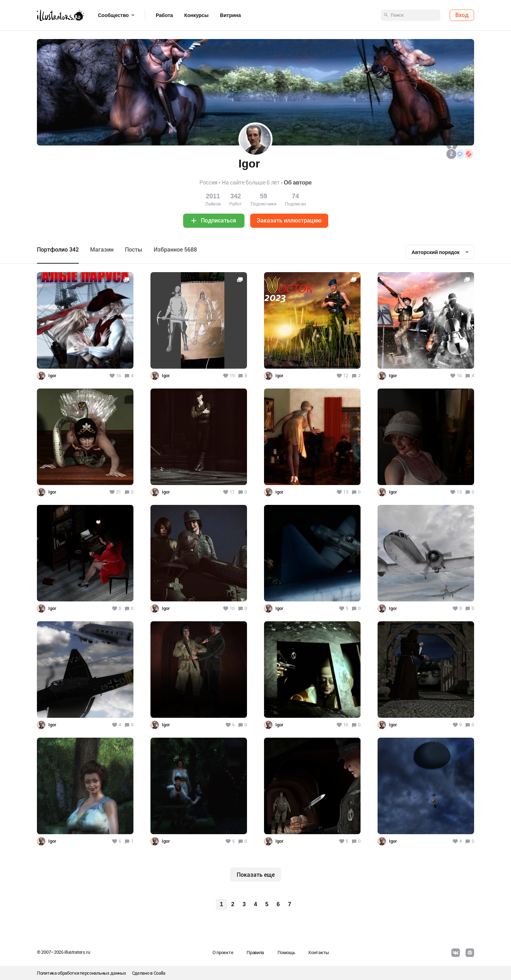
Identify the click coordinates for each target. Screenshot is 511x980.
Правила (255, 953)
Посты (134, 250)
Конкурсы (196, 15)
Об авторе (298, 183)
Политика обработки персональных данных (82, 973)
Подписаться (218, 221)
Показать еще (256, 875)
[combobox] (440, 252)
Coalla (160, 973)
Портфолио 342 (58, 250)
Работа (164, 15)
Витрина (230, 15)
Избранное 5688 (175, 250)
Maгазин (102, 250)
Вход (462, 15)
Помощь (286, 953)
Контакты (319, 953)
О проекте (223, 953)
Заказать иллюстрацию (289, 221)
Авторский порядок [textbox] (436, 252)
